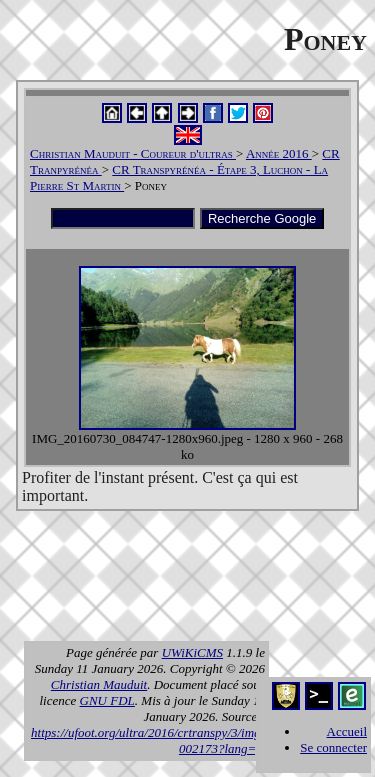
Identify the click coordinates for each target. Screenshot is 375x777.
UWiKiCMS (192, 652)
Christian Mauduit (99, 684)
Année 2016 (279, 153)
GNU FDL (107, 700)
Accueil (347, 731)
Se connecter (333, 747)
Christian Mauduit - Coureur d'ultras (133, 153)
